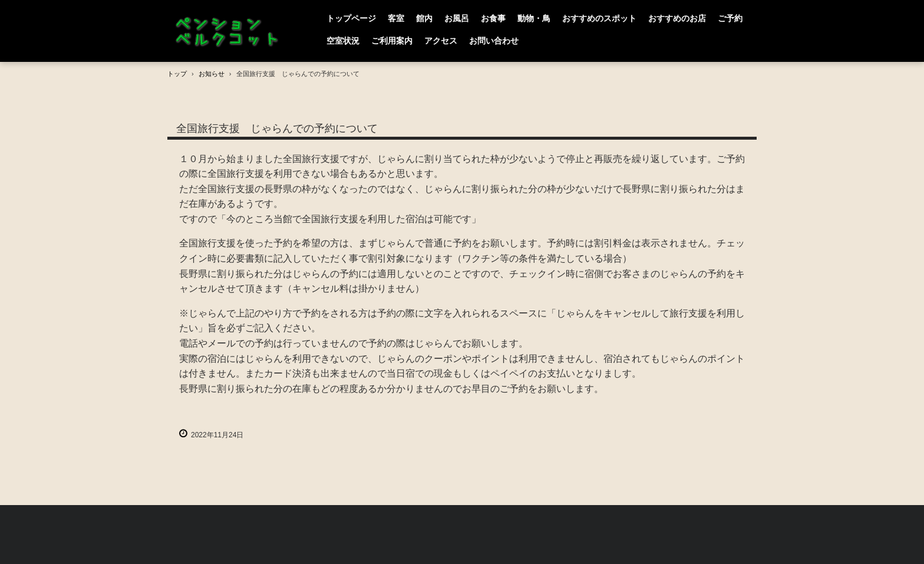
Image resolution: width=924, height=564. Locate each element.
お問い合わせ (494, 41)
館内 (424, 18)
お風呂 (457, 18)
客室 (396, 18)
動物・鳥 (534, 18)
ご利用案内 (392, 41)
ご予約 (730, 18)
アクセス (441, 41)
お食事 (493, 18)
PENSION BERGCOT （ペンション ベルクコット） (229, 31)
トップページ (351, 18)
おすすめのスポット (599, 18)
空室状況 (343, 41)
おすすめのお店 (677, 18)
